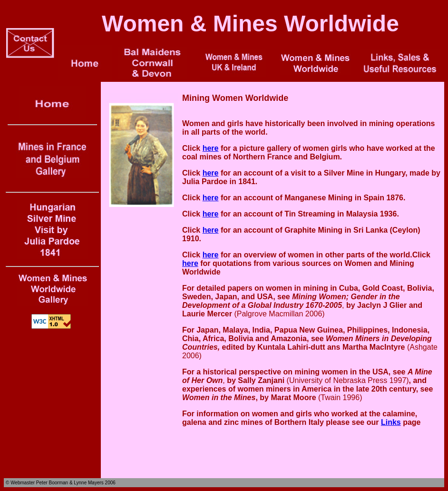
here (211, 148)
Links (391, 422)
